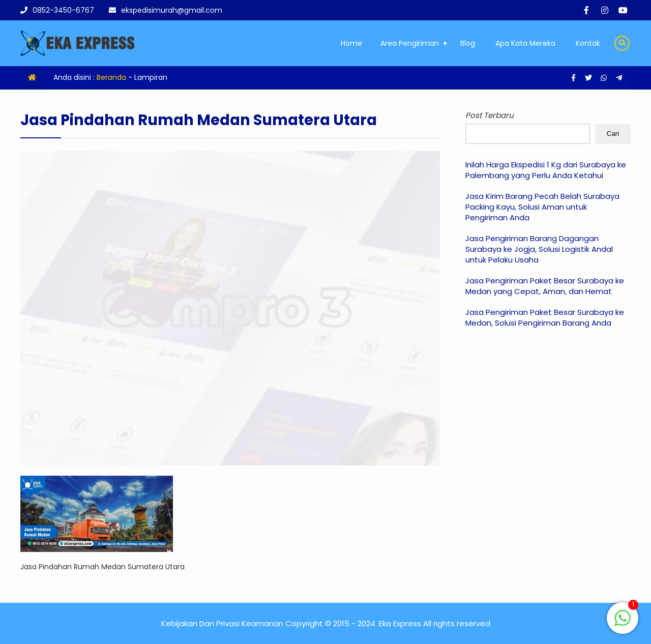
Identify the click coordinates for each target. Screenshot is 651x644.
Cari (613, 134)
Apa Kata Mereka (525, 43)
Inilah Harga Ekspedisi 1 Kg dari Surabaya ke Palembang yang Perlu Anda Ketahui (546, 170)
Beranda (111, 77)
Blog (468, 43)
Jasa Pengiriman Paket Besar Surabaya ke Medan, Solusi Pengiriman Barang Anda (545, 317)
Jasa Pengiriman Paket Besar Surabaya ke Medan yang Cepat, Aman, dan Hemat (545, 286)
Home (351, 43)
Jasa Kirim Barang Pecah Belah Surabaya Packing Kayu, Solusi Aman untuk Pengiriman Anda (542, 207)
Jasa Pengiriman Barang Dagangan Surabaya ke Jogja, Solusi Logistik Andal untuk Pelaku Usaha (539, 249)
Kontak (588, 43)
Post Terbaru (490, 115)
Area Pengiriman (410, 43)
